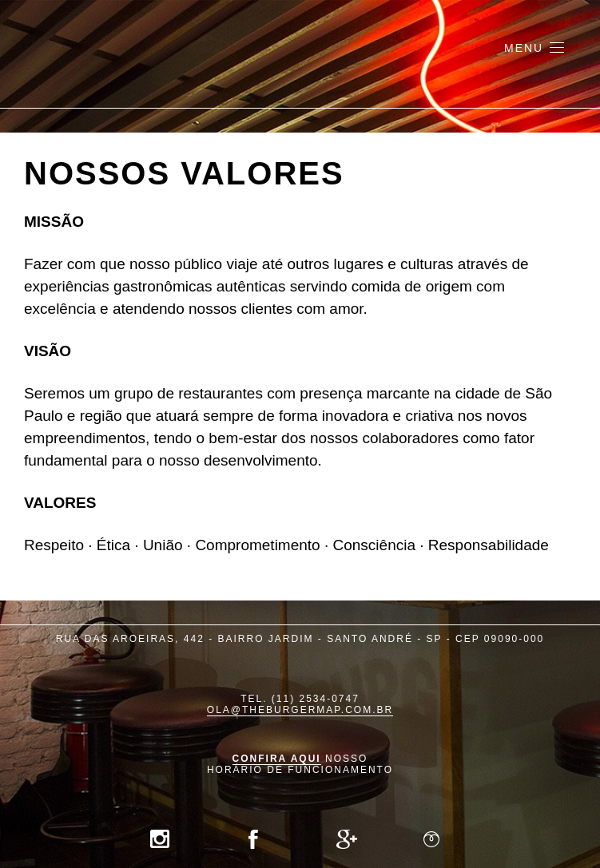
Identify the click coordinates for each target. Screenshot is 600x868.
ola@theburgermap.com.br (300, 710)
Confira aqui (277, 759)
